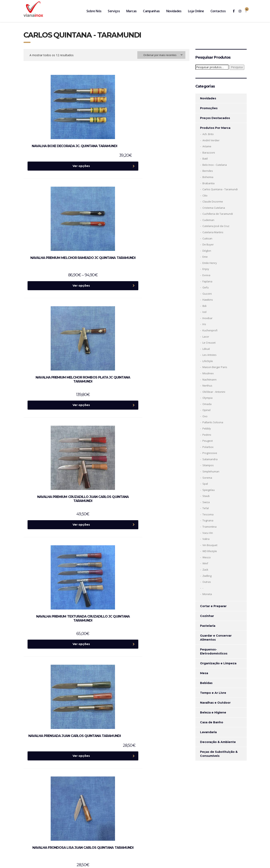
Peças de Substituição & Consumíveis (219, 754)
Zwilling (207, 576)
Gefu (206, 287)
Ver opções (56, 158)
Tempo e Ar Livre (213, 693)
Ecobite (100, 862)
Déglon (207, 251)
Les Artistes (209, 355)
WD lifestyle (210, 551)
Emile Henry (210, 263)
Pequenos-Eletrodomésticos (214, 651)
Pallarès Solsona (213, 422)
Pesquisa (237, 67)
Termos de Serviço (230, 838)
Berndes (208, 171)
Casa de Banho (212, 722)
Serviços (114, 11)
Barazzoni (209, 153)
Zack (205, 570)
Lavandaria (208, 732)
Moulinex (208, 373)
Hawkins (208, 300)
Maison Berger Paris (215, 367)
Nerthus (207, 386)
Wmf (205, 563)
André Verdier (211, 140)
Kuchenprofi (210, 330)
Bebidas (206, 683)
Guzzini (207, 294)
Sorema (207, 478)
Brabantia (208, 183)
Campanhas (151, 11)
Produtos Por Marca (215, 128)
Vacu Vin (208, 533)
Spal (205, 484)
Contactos (218, 11)
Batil (205, 159)
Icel (204, 312)
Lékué (206, 349)
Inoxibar (207, 318)
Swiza (206, 502)
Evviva (206, 275)
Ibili (204, 306)
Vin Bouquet (210, 545)
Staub (206, 496)
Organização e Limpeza (218, 663)
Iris (204, 324)
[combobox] (161, 55)
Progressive (210, 453)
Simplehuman (211, 471)
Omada (207, 404)
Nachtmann (209, 380)
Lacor (206, 337)
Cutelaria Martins (213, 232)
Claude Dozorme (213, 201)
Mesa (204, 673)
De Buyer (208, 244)
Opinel (206, 410)
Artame (207, 146)
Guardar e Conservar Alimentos (216, 638)
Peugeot (208, 441)
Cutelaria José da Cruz (216, 226)
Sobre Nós (94, 11)
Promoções (209, 108)
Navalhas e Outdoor (215, 703)
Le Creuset (209, 343)
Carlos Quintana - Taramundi (220, 189)
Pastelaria (208, 626)
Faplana (207, 281)
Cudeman (208, 220)
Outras (207, 582)
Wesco (207, 557)
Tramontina (209, 527)
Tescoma (208, 514)
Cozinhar (207, 616)
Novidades (174, 11)
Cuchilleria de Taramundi (218, 214)
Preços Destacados (215, 118)
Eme (205, 257)
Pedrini (207, 435)
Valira (206, 539)
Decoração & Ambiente (218, 742)
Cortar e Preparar (213, 606)
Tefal (206, 508)
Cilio (205, 195)
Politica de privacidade (206, 817)
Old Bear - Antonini (214, 392)
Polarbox (208, 447)
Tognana (208, 520)
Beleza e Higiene (213, 712)
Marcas (131, 11)
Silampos (208, 465)
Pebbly (207, 428)
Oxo (205, 416)
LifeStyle (208, 361)
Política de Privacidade (204, 838)
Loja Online (196, 11)
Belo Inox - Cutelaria (215, 165)
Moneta (207, 594)
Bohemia (208, 177)
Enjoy (206, 269)
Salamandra (210, 459)
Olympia (207, 398)
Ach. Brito (208, 134)
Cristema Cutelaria (214, 208)
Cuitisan (207, 238)
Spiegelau (209, 490)
